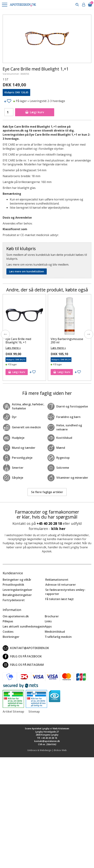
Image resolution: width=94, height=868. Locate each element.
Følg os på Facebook (22, 657)
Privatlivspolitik (13, 585)
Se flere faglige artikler (47, 492)
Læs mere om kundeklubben (27, 271)
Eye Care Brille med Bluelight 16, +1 (18, 341)
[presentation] (5, 334)
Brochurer (52, 616)
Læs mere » (13, 348)
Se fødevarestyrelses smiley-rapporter (65, 592)
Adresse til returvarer (61, 585)
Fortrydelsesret (14, 600)
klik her (58, 529)
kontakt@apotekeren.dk (26, 648)
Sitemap (34, 712)
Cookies (8, 632)
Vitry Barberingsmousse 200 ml (67, 341)
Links (48, 621)
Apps (48, 626)
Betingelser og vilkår (17, 580)
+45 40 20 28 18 (49, 523)
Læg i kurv (35, 112)
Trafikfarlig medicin (58, 637)
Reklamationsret (57, 580)
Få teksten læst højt (60, 599)
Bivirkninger (11, 637)
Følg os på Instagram (23, 665)
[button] (4, 5)
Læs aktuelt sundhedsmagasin (24, 626)
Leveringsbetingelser (18, 590)
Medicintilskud (55, 632)
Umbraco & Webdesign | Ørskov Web (47, 750)
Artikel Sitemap (13, 712)
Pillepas (8, 621)
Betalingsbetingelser (17, 595)
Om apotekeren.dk (16, 616)
